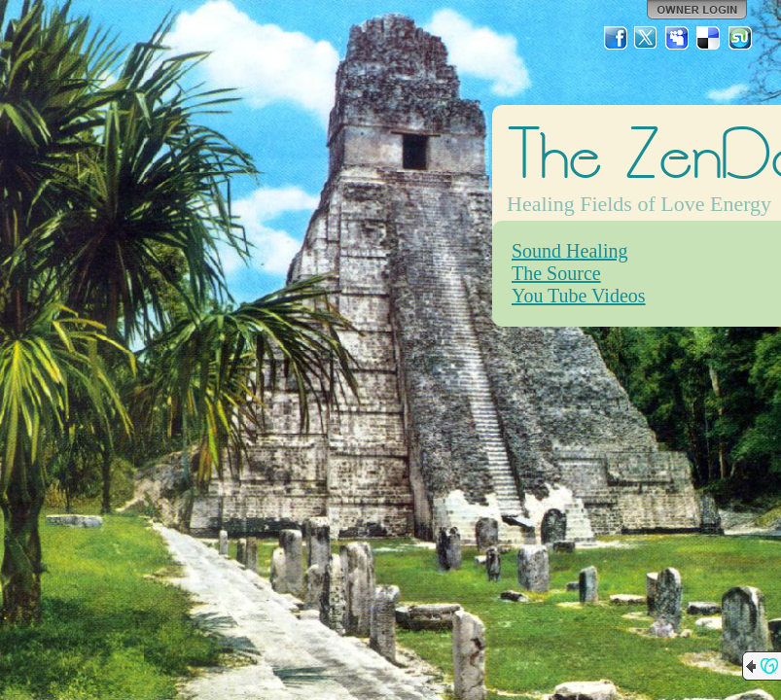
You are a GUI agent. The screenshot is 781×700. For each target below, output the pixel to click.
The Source (556, 273)
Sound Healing (569, 251)
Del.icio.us (709, 38)
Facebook (616, 38)
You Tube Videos (579, 296)
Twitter (647, 38)
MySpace (678, 38)
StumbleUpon (740, 38)
